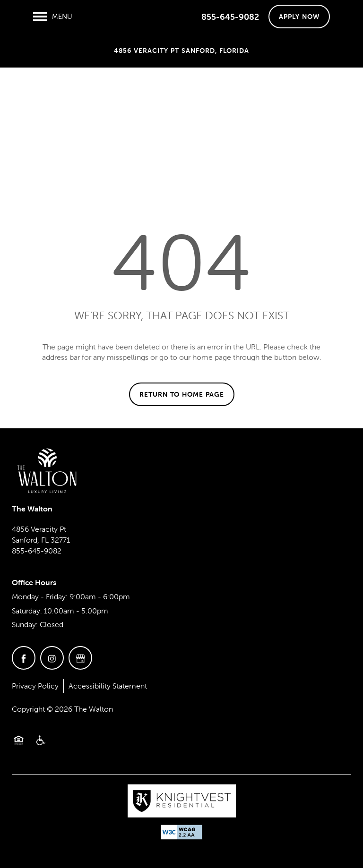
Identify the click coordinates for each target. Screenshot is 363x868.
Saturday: (27, 611)
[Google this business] (80, 658)
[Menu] (53, 17)
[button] (299, 17)
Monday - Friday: (40, 596)
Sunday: (25, 624)
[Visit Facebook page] (24, 658)
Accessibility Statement (108, 686)
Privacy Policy (35, 686)
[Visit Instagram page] (52, 658)
